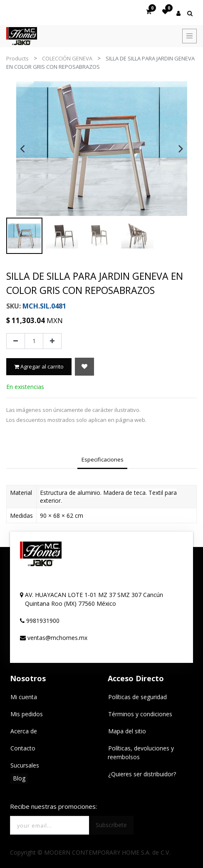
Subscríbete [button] (111, 825)
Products (17, 58)
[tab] (102, 460)
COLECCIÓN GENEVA (67, 58)
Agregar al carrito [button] (39, 366)
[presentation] (22, 148)
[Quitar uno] (16, 341)
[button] (84, 367)
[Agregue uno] (52, 341)
